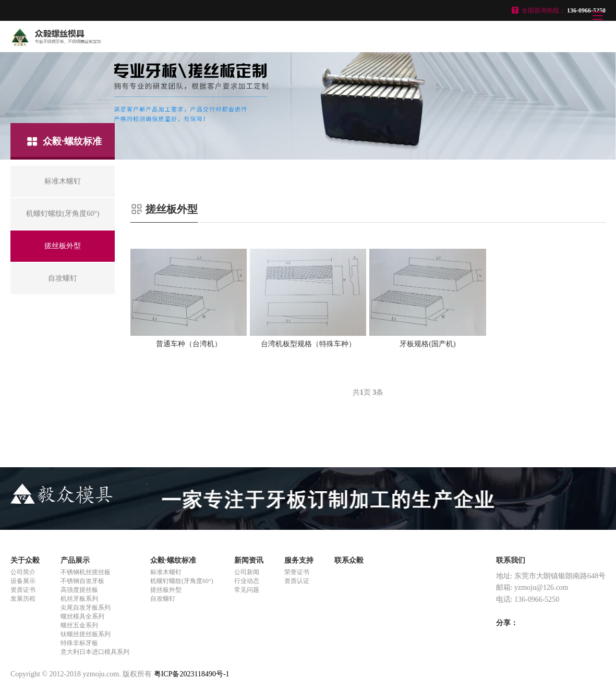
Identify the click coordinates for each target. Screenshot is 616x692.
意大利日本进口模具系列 (95, 652)
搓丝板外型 (166, 590)
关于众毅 (25, 560)
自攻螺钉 (163, 599)
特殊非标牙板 (79, 643)
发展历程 (23, 599)
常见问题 (247, 590)
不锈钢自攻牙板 (82, 581)
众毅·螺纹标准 (173, 560)
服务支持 (299, 560)
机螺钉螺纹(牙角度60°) (182, 581)
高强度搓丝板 (79, 590)
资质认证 (297, 581)
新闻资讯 (249, 560)
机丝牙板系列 (79, 599)
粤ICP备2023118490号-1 (192, 674)
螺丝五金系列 (79, 625)
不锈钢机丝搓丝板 (86, 572)
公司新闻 (247, 572)
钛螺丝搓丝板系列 (86, 634)
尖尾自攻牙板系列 (86, 608)
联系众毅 (349, 560)
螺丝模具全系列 (82, 616)
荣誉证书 (297, 572)
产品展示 (75, 560)
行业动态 (247, 581)
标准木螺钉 (166, 572)
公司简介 (23, 572)
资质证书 (23, 590)
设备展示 (23, 581)
